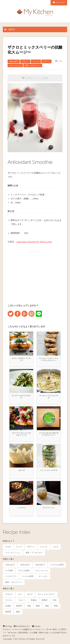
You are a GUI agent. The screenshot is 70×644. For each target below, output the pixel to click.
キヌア (30, 594)
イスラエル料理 (57, 565)
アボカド (9, 594)
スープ (19, 547)
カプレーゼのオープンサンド (21, 359)
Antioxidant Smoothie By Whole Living (34, 242)
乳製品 (34, 600)
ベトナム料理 (27, 576)
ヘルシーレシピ (15, 65)
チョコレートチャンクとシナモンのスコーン (49, 359)
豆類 (29, 606)
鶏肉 (18, 612)
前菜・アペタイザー (34, 553)
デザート (25, 61)
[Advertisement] (35, 275)
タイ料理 (9, 571)
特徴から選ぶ (9, 559)
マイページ (59, 3)
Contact (36, 626)
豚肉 (38, 606)
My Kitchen (20, 639)
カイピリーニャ (49, 508)
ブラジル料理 (24, 571)
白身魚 (8, 606)
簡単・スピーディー (33, 65)
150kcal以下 (10, 565)
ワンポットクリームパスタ (49, 397)
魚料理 (8, 612)
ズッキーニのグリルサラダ (21, 397)
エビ (20, 594)
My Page (7, 626)
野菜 (56, 606)
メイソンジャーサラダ (49, 470)
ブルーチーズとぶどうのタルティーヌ (21, 434)
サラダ (8, 547)
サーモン (9, 600)
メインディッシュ (13, 553)
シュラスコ (21, 508)
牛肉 (55, 600)
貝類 (47, 606)
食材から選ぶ (9, 589)
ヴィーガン (43, 576)
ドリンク (36, 61)
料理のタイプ (9, 541)
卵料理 (45, 600)
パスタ (55, 547)
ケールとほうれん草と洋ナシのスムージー (49, 434)
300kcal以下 (14, 61)
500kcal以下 (40, 565)
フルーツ (46, 61)
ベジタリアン (11, 576)
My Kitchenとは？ (22, 626)
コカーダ (21, 470)
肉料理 (19, 606)
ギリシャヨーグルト (46, 594)
